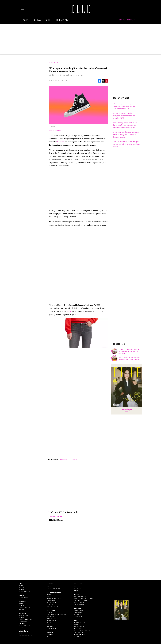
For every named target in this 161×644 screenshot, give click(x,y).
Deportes (50, 583)
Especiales (78, 617)
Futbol (49, 595)
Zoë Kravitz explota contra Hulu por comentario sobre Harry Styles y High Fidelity (126, 144)
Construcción (80, 597)
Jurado (22, 627)
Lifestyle (50, 605)
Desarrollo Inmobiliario (84, 599)
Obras (49, 623)
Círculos (22, 601)
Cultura (22, 609)
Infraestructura (81, 601)
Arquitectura (80, 603)
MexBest (22, 613)
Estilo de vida (63, 20)
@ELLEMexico (57, 520)
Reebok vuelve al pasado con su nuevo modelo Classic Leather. (129, 358)
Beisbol (49, 597)
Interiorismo (79, 605)
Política (50, 632)
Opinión (77, 589)
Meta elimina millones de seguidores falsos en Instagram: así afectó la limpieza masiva (126, 135)
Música (49, 587)
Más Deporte (51, 603)
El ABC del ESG (80, 635)
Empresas (50, 613)
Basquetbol (51, 601)
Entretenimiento (25, 635)
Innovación (79, 633)
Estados (77, 587)
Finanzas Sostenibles (83, 631)
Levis (69, 311)
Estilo (21, 633)
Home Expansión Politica (56, 615)
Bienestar (23, 623)
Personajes (23, 621)
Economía (51, 617)
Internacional (52, 619)
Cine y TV (50, 585)
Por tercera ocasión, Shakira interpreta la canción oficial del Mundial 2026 (124, 116)
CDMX (76, 585)
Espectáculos (24, 597)
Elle (20, 583)
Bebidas (22, 617)
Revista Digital (127, 409)
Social (77, 625)
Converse (61, 142)
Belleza (37, 20)
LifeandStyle (51, 628)
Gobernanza (79, 627)
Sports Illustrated (54, 593)
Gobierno (50, 635)
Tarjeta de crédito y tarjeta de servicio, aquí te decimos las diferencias (129, 351)
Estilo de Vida (24, 625)
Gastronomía (24, 615)
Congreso (78, 583)
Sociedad (78, 591)
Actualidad (79, 611)
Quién (21, 595)
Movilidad (78, 629)
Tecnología (51, 621)
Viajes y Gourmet (26, 607)
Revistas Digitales (127, 20)
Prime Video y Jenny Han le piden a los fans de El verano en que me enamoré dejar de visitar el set (126, 125)
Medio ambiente (80, 623)
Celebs (48, 20)
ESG (48, 625)
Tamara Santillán (55, 517)
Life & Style (23, 631)
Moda (26, 20)
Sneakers (64, 460)
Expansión (51, 611)
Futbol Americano (54, 599)
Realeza (22, 599)
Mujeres (50, 627)
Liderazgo (78, 613)
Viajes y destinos (26, 619)
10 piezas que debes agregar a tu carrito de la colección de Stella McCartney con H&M (125, 106)
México (49, 637)
